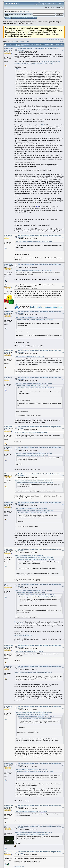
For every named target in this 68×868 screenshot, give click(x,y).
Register (29, 18)
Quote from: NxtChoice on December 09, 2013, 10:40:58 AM (31, 509)
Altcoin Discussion (38, 22)
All (28, 42)
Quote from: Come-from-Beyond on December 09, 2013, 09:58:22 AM (33, 242)
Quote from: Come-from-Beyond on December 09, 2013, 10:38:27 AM (33, 453)
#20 (63, 853)
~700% (42, 125)
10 (19, 42)
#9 (63, 449)
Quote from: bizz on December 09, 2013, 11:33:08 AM (29, 652)
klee (6, 826)
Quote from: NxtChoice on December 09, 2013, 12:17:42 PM (31, 769)
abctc (6, 285)
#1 (63, 50)
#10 (63, 476)
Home (8, 18)
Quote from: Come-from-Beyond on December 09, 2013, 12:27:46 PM (33, 832)
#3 (63, 266)
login (21, 11)
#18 (63, 807)
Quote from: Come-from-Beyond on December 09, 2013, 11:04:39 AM (33, 672)
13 (25, 42)
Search (18, 18)
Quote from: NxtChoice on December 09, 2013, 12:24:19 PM (31, 812)
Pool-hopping (19, 622)
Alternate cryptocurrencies (22, 22)
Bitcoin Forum (8, 22)
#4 (63, 287)
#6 (63, 352)
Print (62, 41)
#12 (63, 551)
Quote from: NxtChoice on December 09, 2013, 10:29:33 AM (31, 318)
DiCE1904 (8, 852)
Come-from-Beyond (9, 49)
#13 (63, 586)
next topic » (60, 39)
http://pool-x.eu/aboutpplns (23, 635)
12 (23, 42)
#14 (63, 647)
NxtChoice (8, 235)
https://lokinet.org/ (19, 866)
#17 (63, 765)
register (26, 11)
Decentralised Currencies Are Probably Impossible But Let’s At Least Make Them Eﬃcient (37, 62)
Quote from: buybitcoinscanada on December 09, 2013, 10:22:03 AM (33, 270)
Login (23, 18)
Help (14, 18)
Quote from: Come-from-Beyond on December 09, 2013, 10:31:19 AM (33, 480)
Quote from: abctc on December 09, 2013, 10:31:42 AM (30, 357)
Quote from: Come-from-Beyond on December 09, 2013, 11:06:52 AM (33, 591)
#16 (63, 708)
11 (21, 42)
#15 (63, 668)
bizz (6, 474)
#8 (63, 428)
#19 (63, 828)
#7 (63, 379)
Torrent (7, 15)
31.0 (25, 14)
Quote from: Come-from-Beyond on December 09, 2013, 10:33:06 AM (33, 384)
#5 (63, 313)
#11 (63, 504)
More (34, 18)
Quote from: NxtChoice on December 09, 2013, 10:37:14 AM (31, 433)
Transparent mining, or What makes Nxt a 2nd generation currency (32, 23)
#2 (63, 237)
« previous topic (51, 39)
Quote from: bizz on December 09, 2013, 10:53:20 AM (29, 555)
